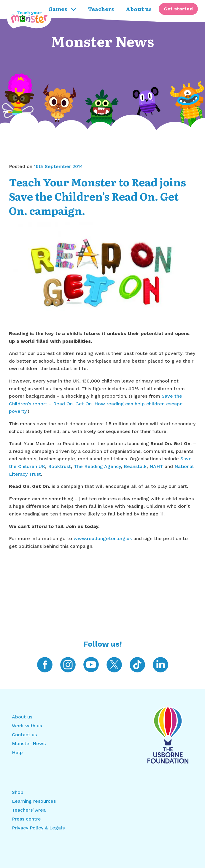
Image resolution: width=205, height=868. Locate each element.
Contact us (24, 735)
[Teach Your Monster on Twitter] (114, 664)
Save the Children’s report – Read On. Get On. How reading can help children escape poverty (96, 404)
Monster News (102, 41)
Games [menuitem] (62, 9)
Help (17, 752)
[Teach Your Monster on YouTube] (91, 664)
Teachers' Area (29, 810)
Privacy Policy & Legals (38, 828)
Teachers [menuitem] (101, 9)
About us (22, 717)
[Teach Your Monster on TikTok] (137, 664)
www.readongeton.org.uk (103, 538)
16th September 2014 (58, 166)
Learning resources (34, 801)
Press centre (26, 819)
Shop (18, 792)
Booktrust (59, 466)
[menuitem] (178, 9)
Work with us (27, 726)
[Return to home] (7, 9)
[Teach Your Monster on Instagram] (68, 664)
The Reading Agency (97, 466)
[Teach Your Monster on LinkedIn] (160, 664)
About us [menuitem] (139, 9)
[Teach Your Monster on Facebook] (45, 664)
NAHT (157, 466)
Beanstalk (135, 466)
